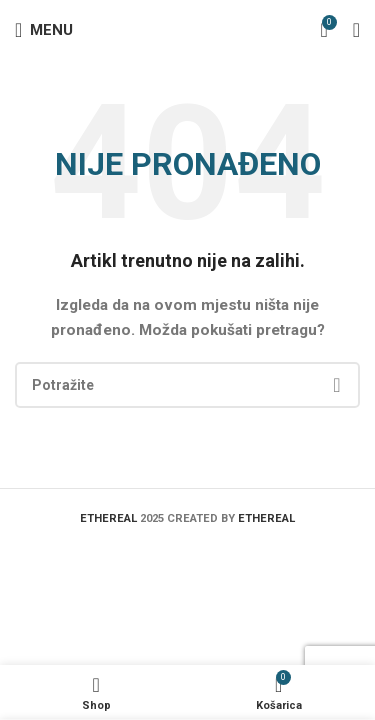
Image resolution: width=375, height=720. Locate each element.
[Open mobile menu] (44, 30)
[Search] (187, 385)
